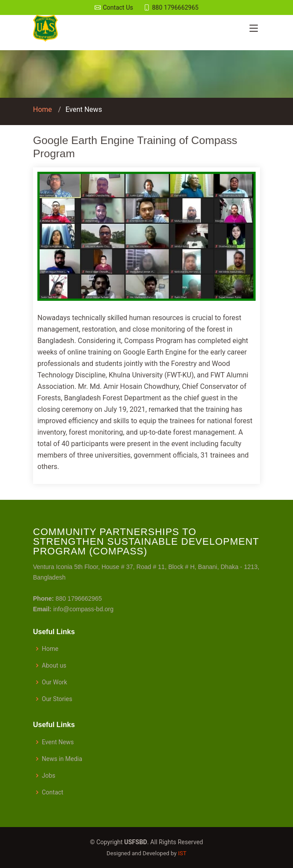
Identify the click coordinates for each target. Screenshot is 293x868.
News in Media (62, 759)
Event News (84, 109)
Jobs (49, 776)
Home (42, 109)
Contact (53, 792)
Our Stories (57, 699)
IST (182, 853)
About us (54, 665)
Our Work (55, 682)
